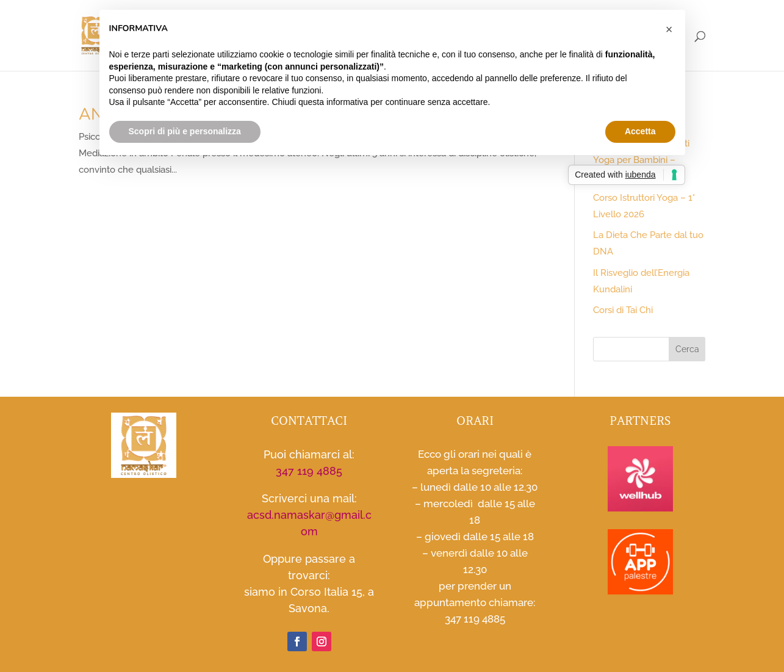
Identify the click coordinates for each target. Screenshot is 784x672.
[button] (669, 29)
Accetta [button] (640, 131)
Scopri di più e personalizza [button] (185, 131)
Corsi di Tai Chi (623, 310)
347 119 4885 (309, 471)
